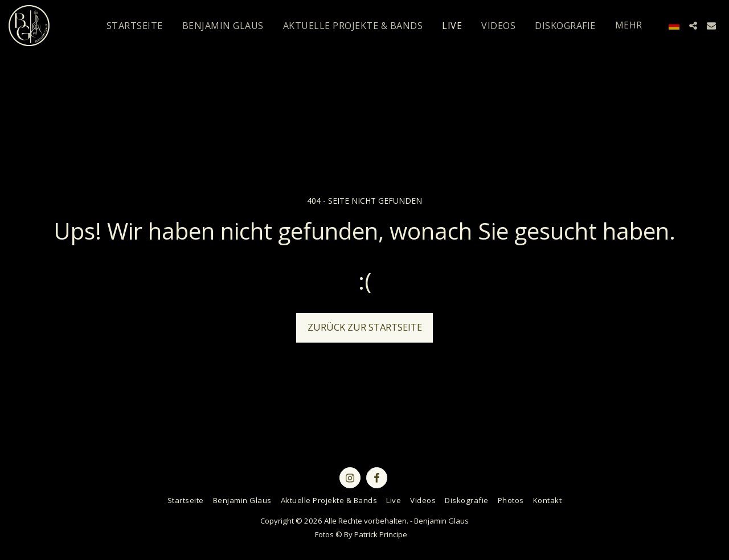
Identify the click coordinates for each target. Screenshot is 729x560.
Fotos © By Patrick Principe (361, 534)
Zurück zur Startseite (365, 327)
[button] (693, 26)
